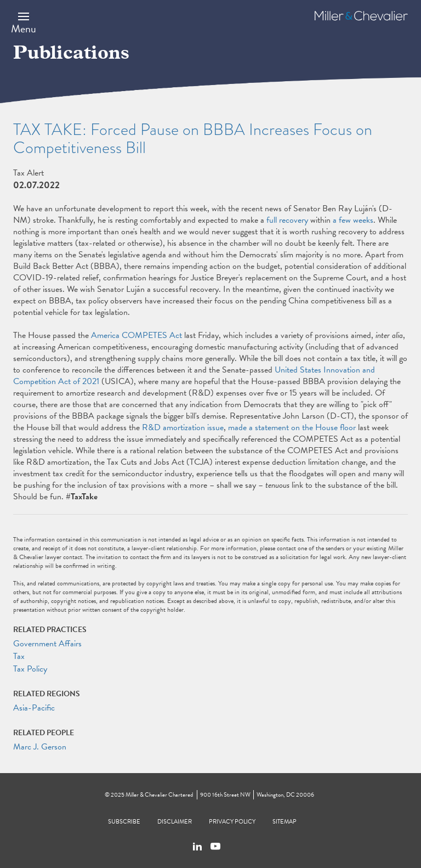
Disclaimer (175, 822)
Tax (19, 656)
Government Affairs (47, 644)
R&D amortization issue (183, 427)
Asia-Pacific (34, 708)
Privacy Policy (232, 822)
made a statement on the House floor (292, 427)
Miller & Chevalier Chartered (159, 795)
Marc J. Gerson (40, 747)
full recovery (287, 220)
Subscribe (124, 822)
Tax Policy (30, 669)
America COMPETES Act (136, 335)
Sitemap (285, 822)
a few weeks (353, 220)
